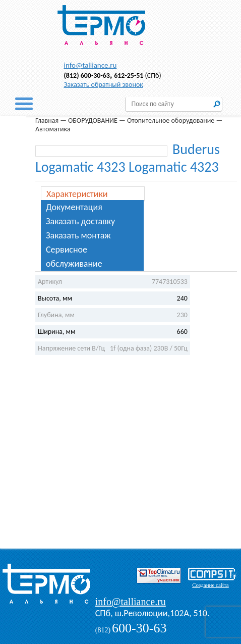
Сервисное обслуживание (74, 257)
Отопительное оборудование (171, 120)
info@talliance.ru (91, 65)
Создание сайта (210, 585)
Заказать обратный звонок (104, 85)
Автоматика (53, 129)
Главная (47, 120)
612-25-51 (129, 76)
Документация (74, 207)
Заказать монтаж (78, 235)
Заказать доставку (80, 221)
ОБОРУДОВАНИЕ (93, 120)
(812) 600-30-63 (87, 76)
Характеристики (77, 194)
